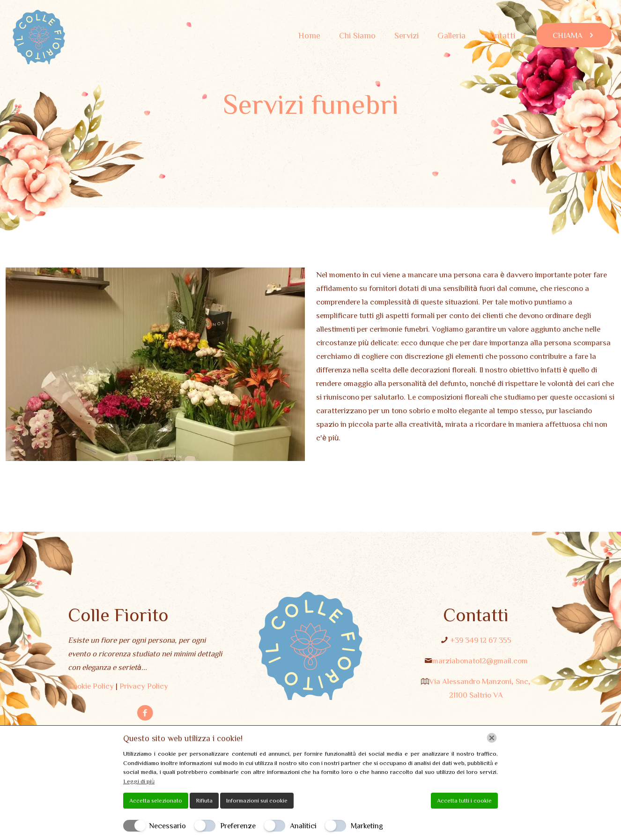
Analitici (303, 825)
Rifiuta (204, 800)
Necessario (167, 825)
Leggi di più (139, 781)
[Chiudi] (492, 738)
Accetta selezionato (156, 800)
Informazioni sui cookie (257, 800)
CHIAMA (574, 35)
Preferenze (238, 825)
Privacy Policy (144, 686)
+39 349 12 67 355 (481, 640)
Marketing (367, 825)
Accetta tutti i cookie (464, 800)
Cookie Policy (91, 686)
